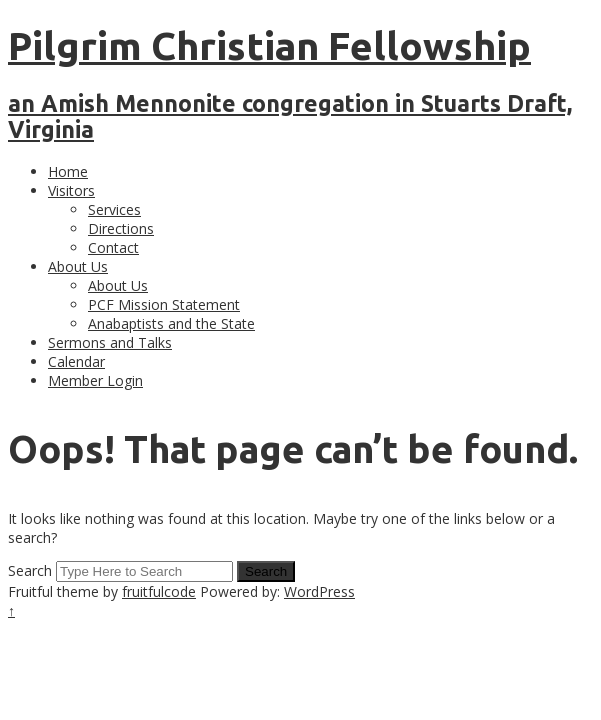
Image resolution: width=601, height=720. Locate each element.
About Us (78, 266)
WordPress (319, 591)
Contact (113, 247)
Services (114, 209)
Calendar (76, 361)
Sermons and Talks (110, 342)
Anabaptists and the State (171, 323)
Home (68, 171)
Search (30, 570)
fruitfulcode (159, 591)
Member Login (95, 380)
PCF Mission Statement (164, 304)
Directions (121, 228)
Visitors (71, 190)
